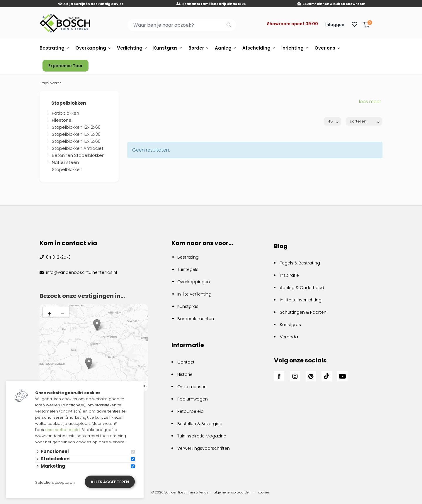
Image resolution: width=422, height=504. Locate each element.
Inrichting (292, 48)
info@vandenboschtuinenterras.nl (81, 272)
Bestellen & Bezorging (200, 424)
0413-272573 (58, 257)
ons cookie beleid (62, 430)
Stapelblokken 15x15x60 (76, 141)
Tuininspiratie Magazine (202, 436)
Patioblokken (65, 113)
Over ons (325, 48)
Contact (186, 362)
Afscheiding (256, 48)
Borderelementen (196, 319)
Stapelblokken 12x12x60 (76, 127)
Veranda (289, 337)
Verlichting (130, 48)
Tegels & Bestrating (300, 263)
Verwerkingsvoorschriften (204, 448)
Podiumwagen (193, 399)
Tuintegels (188, 269)
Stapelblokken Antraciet (78, 148)
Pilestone (62, 120)
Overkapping (91, 48)
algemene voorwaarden (232, 492)
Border (196, 48)
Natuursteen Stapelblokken (67, 166)
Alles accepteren (110, 482)
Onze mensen (192, 387)
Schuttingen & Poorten (303, 312)
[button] (89, 363)
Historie (185, 374)
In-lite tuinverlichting (301, 300)
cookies (264, 492)
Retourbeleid (190, 411)
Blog (281, 246)
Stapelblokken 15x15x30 (76, 134)
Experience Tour (65, 66)
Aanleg (223, 48)
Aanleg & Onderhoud (302, 288)
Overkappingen (194, 282)
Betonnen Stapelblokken (78, 155)
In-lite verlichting (194, 294)
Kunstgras (165, 48)
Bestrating (52, 48)
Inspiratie (289, 275)
